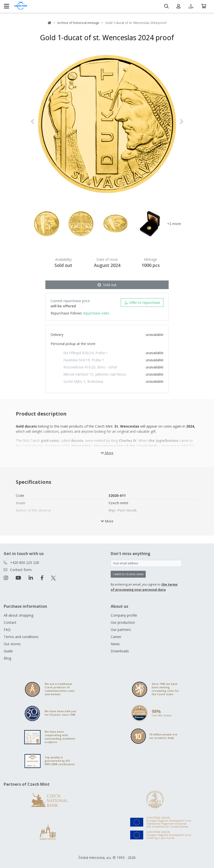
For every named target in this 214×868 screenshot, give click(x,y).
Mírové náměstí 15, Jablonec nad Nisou (95, 374)
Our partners (121, 630)
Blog (7, 658)
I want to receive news (128, 574)
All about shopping (18, 615)
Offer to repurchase (142, 303)
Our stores (12, 644)
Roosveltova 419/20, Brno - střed (90, 367)
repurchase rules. (96, 313)
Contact (10, 622)
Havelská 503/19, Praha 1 (84, 360)
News (115, 644)
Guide (8, 651)
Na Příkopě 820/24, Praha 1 (86, 353)
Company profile (124, 615)
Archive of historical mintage (78, 23)
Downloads (120, 651)
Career (116, 637)
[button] (42, 122)
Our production (123, 622)
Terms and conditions (21, 637)
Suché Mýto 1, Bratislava (83, 381)
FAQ (7, 630)
